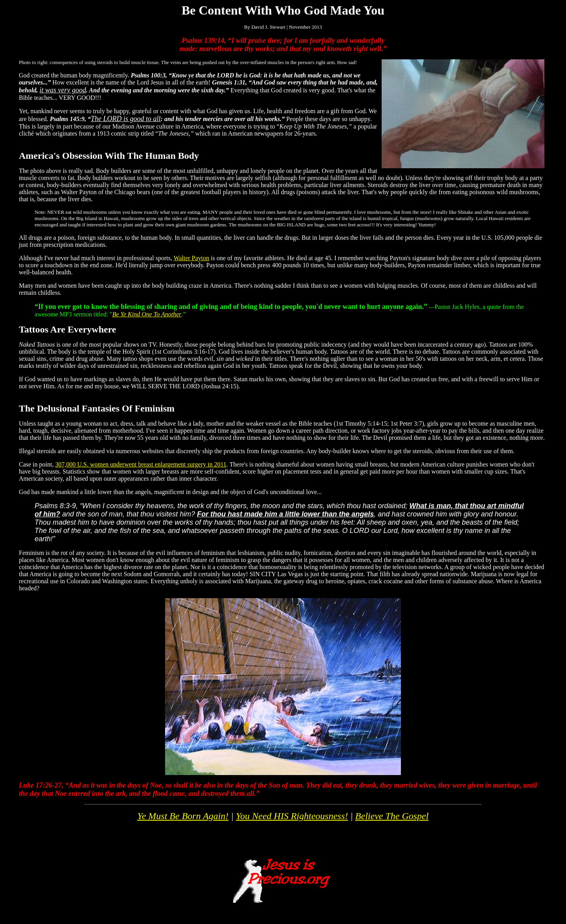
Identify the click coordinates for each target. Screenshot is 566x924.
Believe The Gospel (392, 816)
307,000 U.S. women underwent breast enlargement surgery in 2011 (141, 464)
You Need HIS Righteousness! (292, 816)
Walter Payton (192, 258)
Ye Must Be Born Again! (183, 816)
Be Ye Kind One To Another (147, 314)
